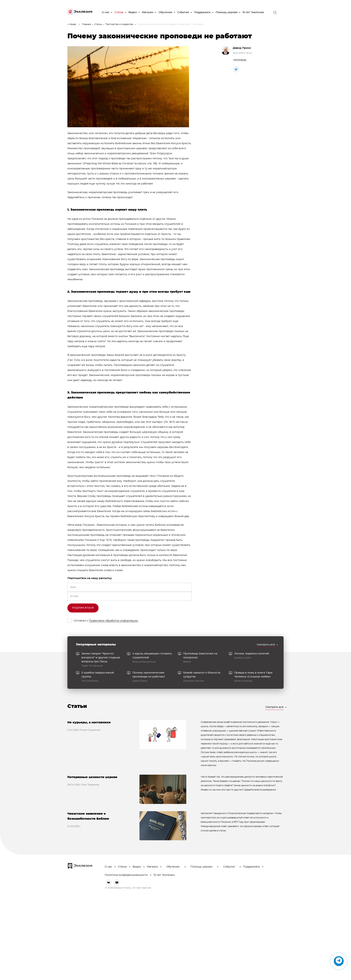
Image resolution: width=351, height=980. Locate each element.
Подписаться (83, 608)
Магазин (148, 12)
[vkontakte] (108, 882)
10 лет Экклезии (253, 12)
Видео (133, 12)
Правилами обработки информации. (114, 621)
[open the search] (275, 12)
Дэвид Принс (242, 48)
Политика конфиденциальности (126, 875)
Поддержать (202, 12)
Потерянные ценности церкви (92, 777)
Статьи (119, 12)
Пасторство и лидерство (119, 24)
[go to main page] (80, 13)
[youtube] (117, 882)
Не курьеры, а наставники (89, 722)
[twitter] (236, 69)
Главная (86, 24)
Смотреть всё (266, 645)
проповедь (240, 60)
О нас (106, 12)
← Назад (72, 24)
